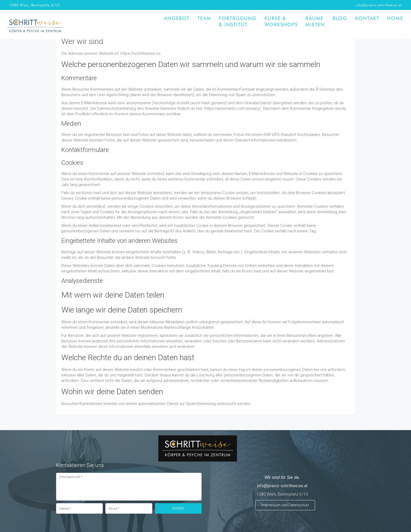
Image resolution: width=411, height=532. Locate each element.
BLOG (340, 18)
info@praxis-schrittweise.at (379, 5)
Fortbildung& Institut (238, 21)
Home (395, 18)
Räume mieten (315, 21)
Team (204, 18)
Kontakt (367, 18)
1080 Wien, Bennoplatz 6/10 (34, 5)
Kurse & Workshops (281, 21)
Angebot (177, 18)
